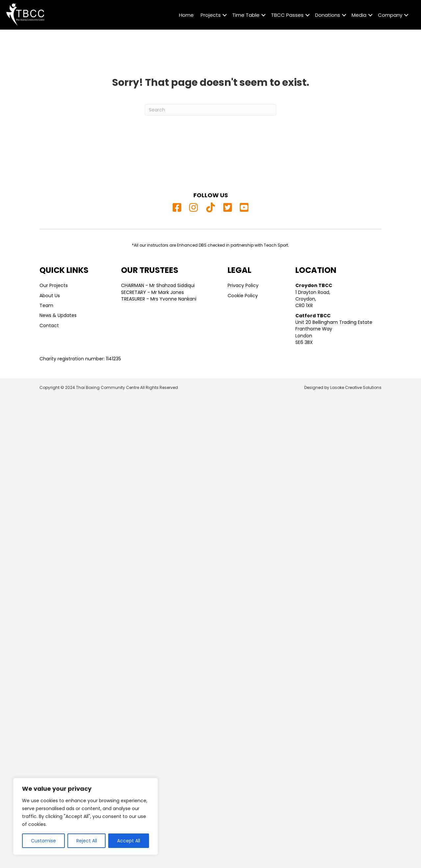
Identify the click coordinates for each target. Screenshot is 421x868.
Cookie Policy (243, 296)
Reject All (87, 841)
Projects (211, 15)
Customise (43, 841)
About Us (50, 296)
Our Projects (54, 285)
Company (390, 15)
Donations (328, 15)
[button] (225, 15)
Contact (49, 325)
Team (46, 305)
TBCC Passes (287, 15)
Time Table (246, 15)
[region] (86, 816)
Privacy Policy (243, 285)
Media (359, 15)
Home (186, 15)
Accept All (129, 841)
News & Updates (58, 315)
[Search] (210, 110)
